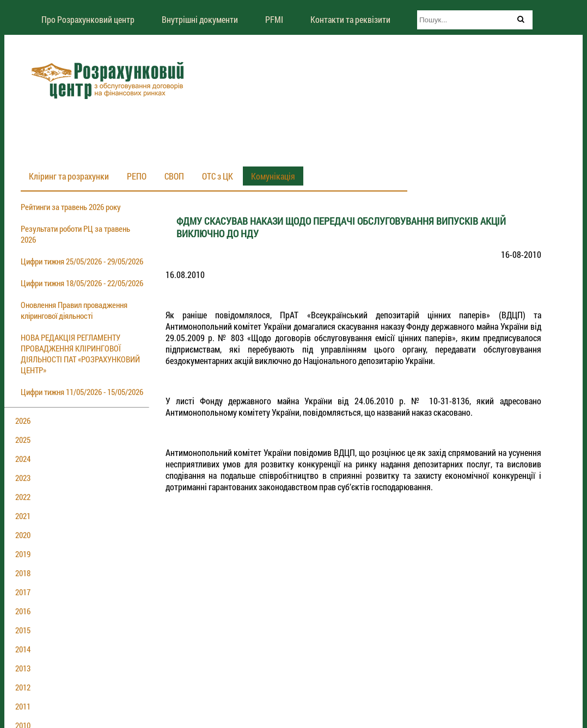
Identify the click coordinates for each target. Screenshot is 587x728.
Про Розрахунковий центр (88, 19)
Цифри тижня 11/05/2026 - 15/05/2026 (82, 392)
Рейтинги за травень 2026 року (71, 207)
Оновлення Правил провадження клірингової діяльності (74, 310)
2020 (23, 535)
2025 (23, 440)
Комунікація (273, 176)
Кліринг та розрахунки (69, 176)
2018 (23, 573)
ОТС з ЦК (218, 176)
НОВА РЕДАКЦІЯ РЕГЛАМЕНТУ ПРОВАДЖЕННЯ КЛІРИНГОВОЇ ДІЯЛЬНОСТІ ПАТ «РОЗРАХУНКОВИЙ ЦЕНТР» (80, 354)
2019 (23, 554)
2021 (23, 516)
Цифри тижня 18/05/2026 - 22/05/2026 (82, 283)
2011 (23, 706)
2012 (23, 687)
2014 (23, 649)
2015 (23, 630)
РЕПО (137, 176)
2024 (23, 459)
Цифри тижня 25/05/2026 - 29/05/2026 (82, 261)
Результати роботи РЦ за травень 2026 (75, 234)
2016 (23, 611)
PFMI (274, 19)
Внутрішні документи (200, 19)
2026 (23, 421)
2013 (23, 668)
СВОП (174, 176)
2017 (23, 592)
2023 (23, 478)
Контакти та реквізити (350, 19)
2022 (23, 497)
